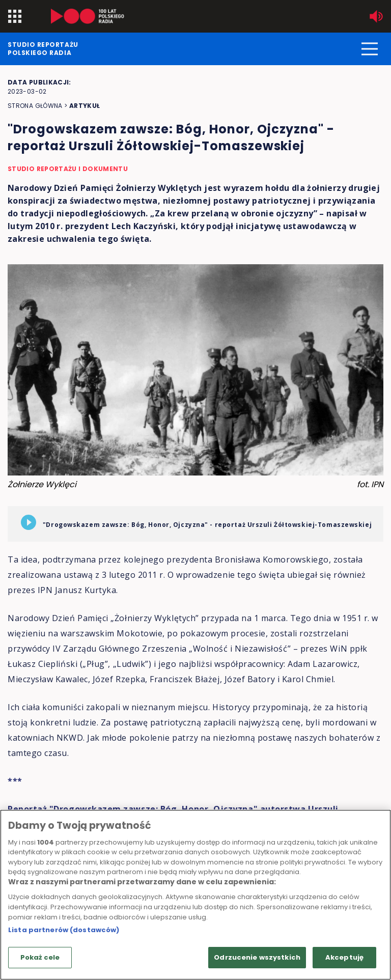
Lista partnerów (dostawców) (64, 930)
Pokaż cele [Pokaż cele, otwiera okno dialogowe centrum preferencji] (40, 957)
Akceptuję (344, 957)
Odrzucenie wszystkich (257, 957)
